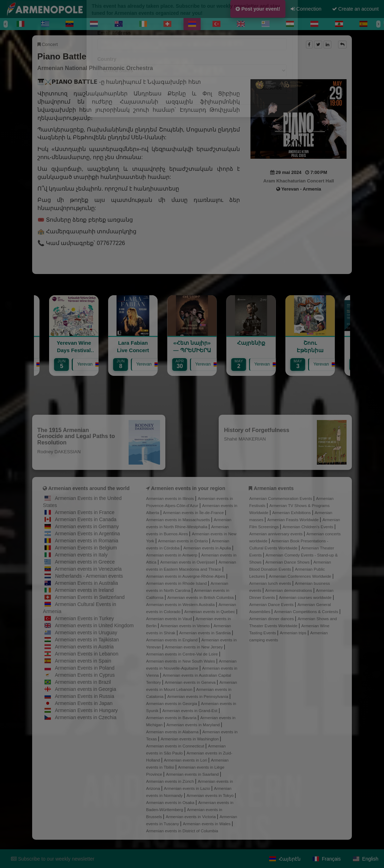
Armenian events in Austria (84, 647)
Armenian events (274, 488)
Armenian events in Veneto (186, 626)
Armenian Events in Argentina (87, 534)
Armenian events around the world (89, 488)
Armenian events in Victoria (191, 817)
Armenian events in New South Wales (181, 661)
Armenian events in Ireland (84, 590)
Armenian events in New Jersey (194, 647)
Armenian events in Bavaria (172, 718)
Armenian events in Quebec (210, 611)
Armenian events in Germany (87, 526)
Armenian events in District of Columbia (182, 831)
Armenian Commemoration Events (281, 498)
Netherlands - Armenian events (89, 576)
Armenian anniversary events (276, 534)
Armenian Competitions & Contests (307, 611)
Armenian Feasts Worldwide (293, 520)
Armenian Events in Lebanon (87, 654)
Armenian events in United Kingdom (94, 625)
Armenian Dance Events (272, 604)
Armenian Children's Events (309, 527)
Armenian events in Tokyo (211, 795)
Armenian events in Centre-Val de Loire (183, 654)
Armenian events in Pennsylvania (199, 696)
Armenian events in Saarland (193, 774)
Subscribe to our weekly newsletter (53, 859)
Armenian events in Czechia (85, 717)
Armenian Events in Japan (84, 703)
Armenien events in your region (188, 488)
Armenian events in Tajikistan (87, 640)
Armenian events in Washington (190, 739)
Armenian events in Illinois (171, 498)
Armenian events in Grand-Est (190, 710)
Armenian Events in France (85, 512)
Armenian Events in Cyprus (85, 675)
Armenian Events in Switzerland (90, 597)
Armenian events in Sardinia (205, 633)
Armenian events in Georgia (85, 689)
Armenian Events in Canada (85, 519)
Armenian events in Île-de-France (194, 512)
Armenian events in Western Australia (181, 604)
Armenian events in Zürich (171, 781)
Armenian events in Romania (87, 541)
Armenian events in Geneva (191, 682)
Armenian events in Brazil (83, 682)
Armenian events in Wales (207, 824)
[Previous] (6, 24)
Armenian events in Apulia (208, 548)
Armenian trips (294, 633)
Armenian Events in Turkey (84, 618)
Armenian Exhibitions (292, 512)
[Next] (378, 24)
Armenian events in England (173, 640)
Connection (306, 9)
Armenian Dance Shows (288, 562)
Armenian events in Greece (85, 562)
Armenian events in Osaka (171, 802)
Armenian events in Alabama (173, 732)
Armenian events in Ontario (183, 541)
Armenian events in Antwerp (172, 555)
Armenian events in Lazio (188, 788)
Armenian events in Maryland (194, 725)
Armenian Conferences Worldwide (301, 576)
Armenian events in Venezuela (88, 569)
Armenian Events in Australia (86, 583)
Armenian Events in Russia (84, 696)
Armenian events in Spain (83, 661)
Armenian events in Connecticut (176, 746)
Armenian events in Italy (81, 555)
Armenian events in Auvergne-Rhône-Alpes (186, 576)
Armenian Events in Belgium (86, 548)
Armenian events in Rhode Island (177, 583)
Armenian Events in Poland (85, 668)
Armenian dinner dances (272, 619)
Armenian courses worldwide (306, 597)
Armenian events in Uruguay (86, 633)
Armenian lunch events (271, 583)
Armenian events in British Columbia (201, 597)
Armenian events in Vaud (170, 619)
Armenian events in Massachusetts (179, 520)
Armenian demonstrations (289, 590)
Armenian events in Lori (186, 760)
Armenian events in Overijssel (188, 562)
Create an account (355, 9)
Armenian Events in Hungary (86, 710)
